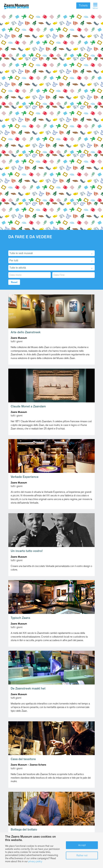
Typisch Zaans (20, 618)
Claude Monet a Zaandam (28, 406)
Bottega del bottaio (24, 829)
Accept (82, 845)
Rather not (82, 855)
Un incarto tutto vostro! (27, 551)
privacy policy (35, 861)
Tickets (83, 5)
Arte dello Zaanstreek (26, 332)
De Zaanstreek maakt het (28, 688)
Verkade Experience (25, 477)
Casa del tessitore (23, 759)
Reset (14, 282)
